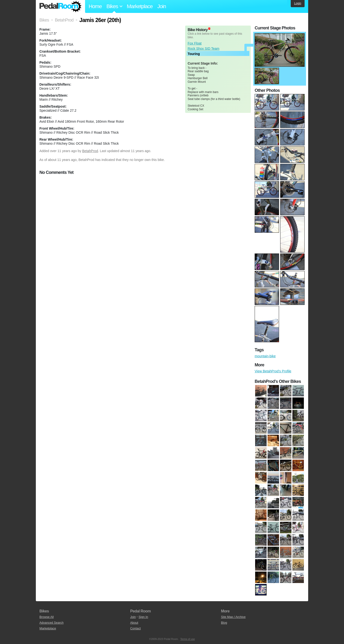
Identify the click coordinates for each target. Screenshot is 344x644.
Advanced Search (51, 623)
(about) (209, 29)
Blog (224, 623)
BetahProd (90, 151)
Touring (194, 54)
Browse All (47, 617)
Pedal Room (60, 6)
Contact (135, 628)
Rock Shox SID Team (203, 49)
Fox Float (194, 43)
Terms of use (188, 639)
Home (95, 6)
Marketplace (140, 6)
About (134, 623)
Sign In (143, 617)
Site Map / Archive (233, 617)
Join (162, 6)
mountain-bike (265, 356)
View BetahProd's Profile (273, 371)
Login (298, 3)
